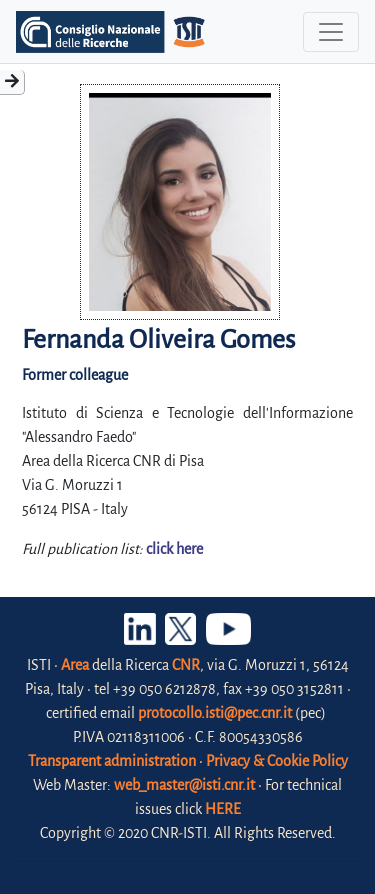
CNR (186, 665)
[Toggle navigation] (331, 32)
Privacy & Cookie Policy (277, 761)
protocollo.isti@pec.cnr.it (215, 713)
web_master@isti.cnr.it (184, 785)
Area (75, 665)
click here (174, 549)
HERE (223, 809)
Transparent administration (112, 761)
